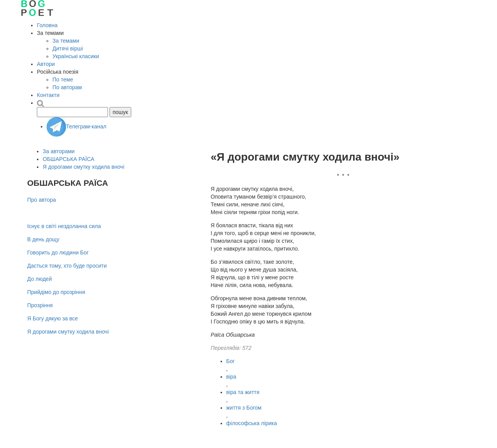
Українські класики (76, 56)
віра (231, 377)
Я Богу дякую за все (53, 318)
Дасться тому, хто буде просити (67, 266)
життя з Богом (244, 408)
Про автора (42, 200)
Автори (46, 64)
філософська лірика (252, 423)
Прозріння (40, 305)
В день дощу (43, 239)
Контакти (48, 95)
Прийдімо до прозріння (56, 292)
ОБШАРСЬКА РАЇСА (69, 159)
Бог (231, 361)
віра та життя (243, 392)
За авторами (59, 151)
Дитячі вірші (68, 48)
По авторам (67, 87)
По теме (63, 80)
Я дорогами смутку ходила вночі (83, 167)
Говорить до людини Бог (58, 253)
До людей (39, 279)
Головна (47, 25)
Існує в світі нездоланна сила (64, 226)
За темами (66, 41)
